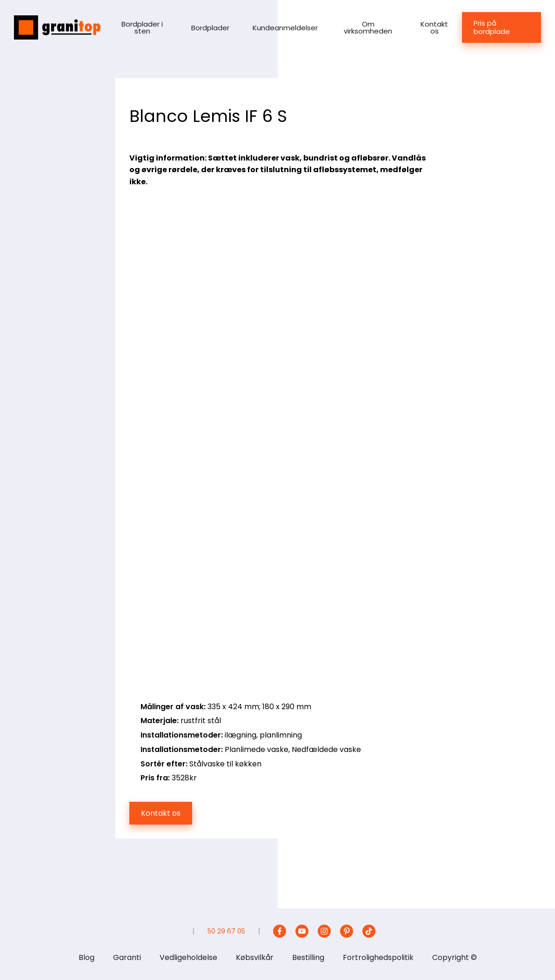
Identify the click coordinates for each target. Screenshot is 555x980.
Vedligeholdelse (188, 957)
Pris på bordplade (492, 27)
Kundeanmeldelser (285, 28)
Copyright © (455, 957)
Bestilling (308, 957)
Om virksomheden (368, 27)
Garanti (127, 957)
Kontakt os (434, 27)
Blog (87, 957)
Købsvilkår (255, 957)
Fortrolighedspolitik (378, 957)
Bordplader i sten (142, 27)
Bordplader (210, 28)
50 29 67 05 (226, 931)
